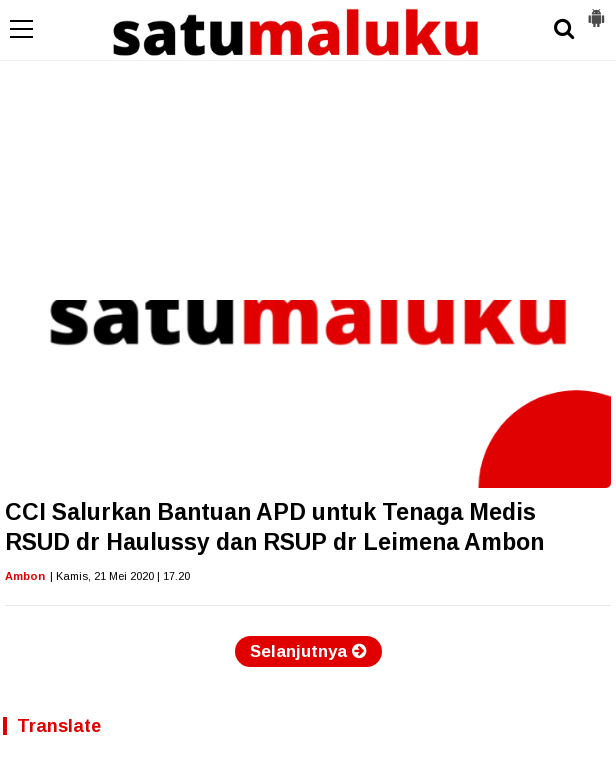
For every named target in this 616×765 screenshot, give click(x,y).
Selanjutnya (308, 651)
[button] (596, 10)
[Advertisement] (308, 150)
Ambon (25, 576)
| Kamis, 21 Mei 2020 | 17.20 (120, 576)
